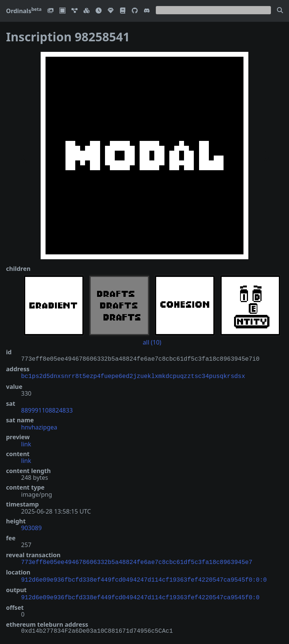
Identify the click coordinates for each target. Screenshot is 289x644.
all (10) (152, 342)
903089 (31, 527)
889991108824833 (47, 410)
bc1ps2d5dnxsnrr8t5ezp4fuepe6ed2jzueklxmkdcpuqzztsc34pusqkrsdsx (133, 376)
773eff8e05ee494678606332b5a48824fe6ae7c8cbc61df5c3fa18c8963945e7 (137, 561)
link (26, 443)
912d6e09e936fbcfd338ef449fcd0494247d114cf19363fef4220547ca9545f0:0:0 (144, 578)
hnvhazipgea (39, 426)
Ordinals (24, 11)
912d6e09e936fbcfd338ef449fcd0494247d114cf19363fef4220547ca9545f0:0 (140, 595)
